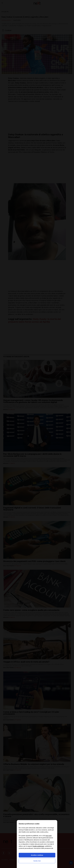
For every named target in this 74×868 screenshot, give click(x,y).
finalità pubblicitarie (38, 846)
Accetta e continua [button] (37, 855)
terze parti (49, 836)
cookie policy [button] (44, 832)
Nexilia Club (37, 861)
